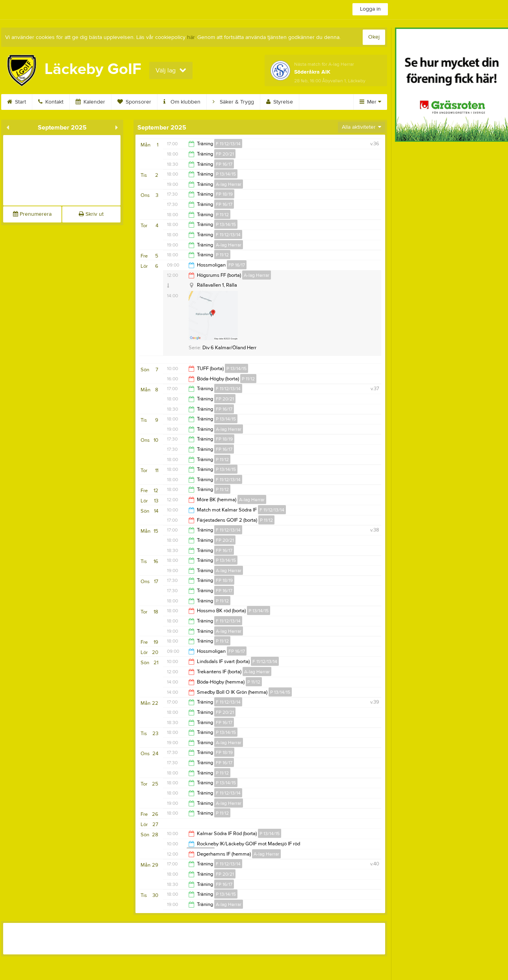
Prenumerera (32, 214)
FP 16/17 (224, 164)
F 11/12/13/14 (228, 144)
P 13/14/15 (226, 174)
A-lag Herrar (229, 184)
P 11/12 (222, 215)
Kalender (90, 102)
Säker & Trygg (233, 102)
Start (17, 102)
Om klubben (182, 102)
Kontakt (51, 102)
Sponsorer (134, 102)
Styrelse (280, 102)
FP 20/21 (225, 154)
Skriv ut (91, 214)
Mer (370, 102)
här (191, 37)
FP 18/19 (224, 194)
